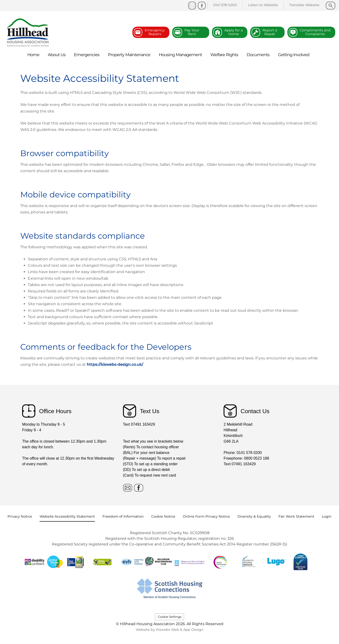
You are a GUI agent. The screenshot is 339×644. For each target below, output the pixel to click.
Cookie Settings (170, 617)
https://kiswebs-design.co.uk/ (115, 364)
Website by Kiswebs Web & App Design (170, 630)
